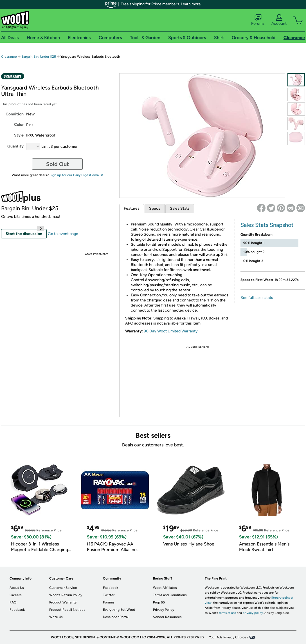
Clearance (9, 57)
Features (132, 208)
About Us (17, 588)
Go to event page (63, 234)
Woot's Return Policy (66, 595)
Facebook (111, 588)
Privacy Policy (164, 610)
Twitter (109, 595)
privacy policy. (253, 613)
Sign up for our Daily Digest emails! (76, 175)
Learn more (191, 4)
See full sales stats (257, 298)
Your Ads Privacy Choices (229, 637)
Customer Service (63, 588)
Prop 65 (159, 602)
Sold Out (58, 164)
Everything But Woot (119, 610)
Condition (15, 114)
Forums (258, 20)
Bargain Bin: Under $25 (39, 57)
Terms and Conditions (170, 595)
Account (279, 20)
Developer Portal (116, 617)
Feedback (17, 610)
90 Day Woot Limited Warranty (171, 331)
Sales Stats (180, 208)
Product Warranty (63, 602)
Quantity (15, 146)
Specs (155, 208)
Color (19, 125)
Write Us (56, 617)
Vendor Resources (167, 617)
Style (19, 135)
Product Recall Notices (67, 610)
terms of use (227, 613)
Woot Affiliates (165, 588)
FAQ (13, 602)
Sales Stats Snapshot (267, 225)
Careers (16, 595)
